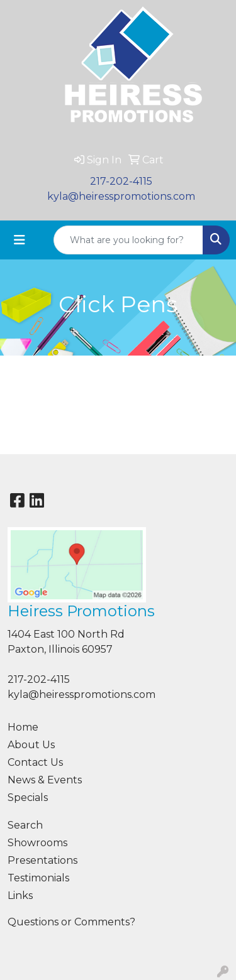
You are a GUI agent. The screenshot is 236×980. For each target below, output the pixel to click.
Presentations (42, 860)
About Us (31, 745)
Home (23, 727)
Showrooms (37, 843)
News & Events (45, 780)
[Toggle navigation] (20, 240)
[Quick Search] (128, 240)
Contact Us (35, 762)
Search (25, 825)
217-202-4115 (121, 181)
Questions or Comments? (71, 922)
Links (20, 896)
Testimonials (38, 878)
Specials (28, 798)
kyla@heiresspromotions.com (121, 196)
